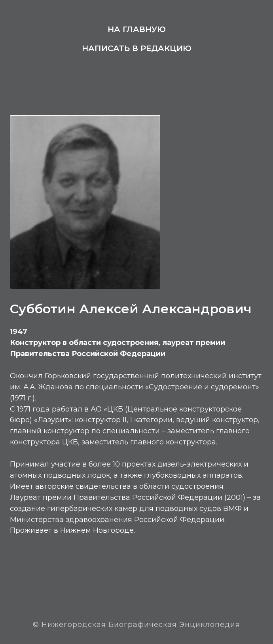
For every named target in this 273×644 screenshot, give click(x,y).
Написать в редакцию (137, 48)
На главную (137, 29)
